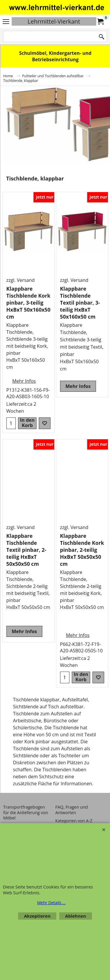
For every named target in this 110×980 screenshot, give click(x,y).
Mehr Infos (24, 381)
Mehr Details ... (51, 903)
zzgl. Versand (21, 280)
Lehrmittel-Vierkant (54, 21)
